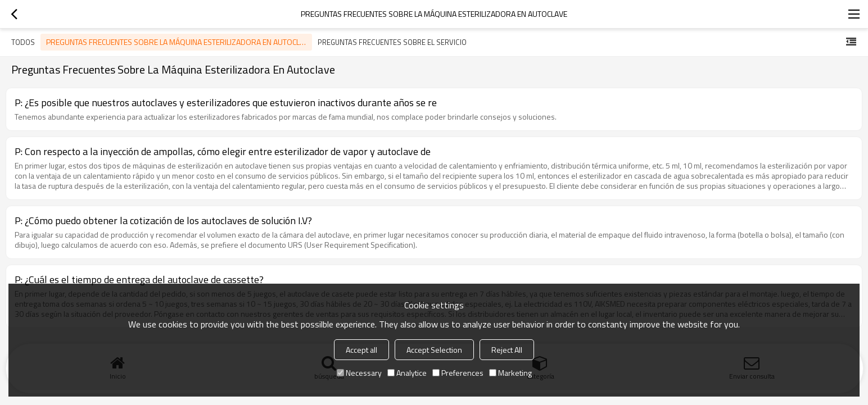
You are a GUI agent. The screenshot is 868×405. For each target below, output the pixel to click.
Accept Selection (434, 350)
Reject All (507, 350)
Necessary (359, 373)
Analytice (407, 373)
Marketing (510, 373)
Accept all (361, 350)
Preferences (458, 373)
